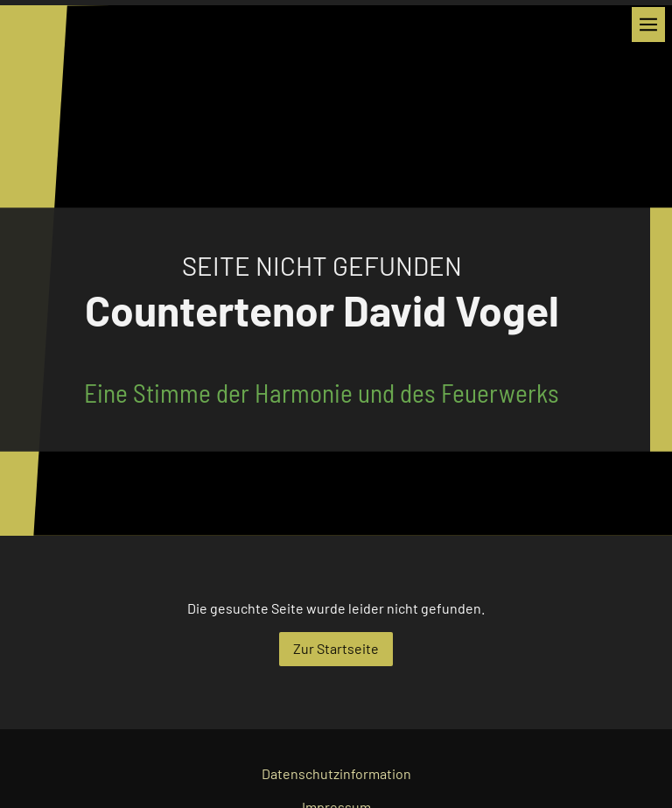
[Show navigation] (648, 25)
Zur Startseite (336, 648)
